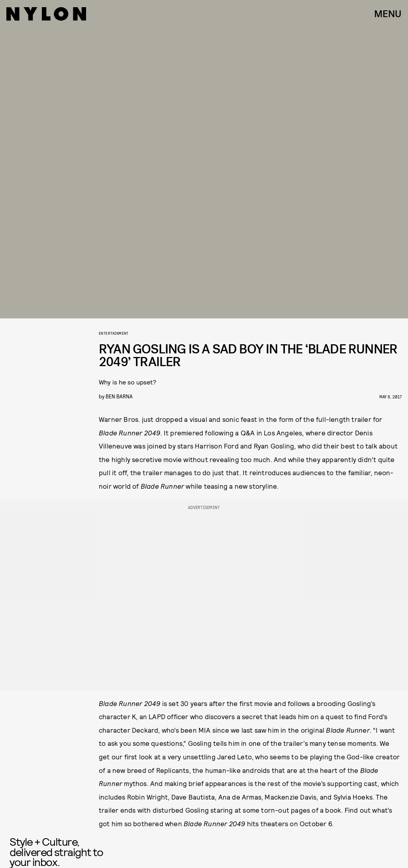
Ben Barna (119, 396)
